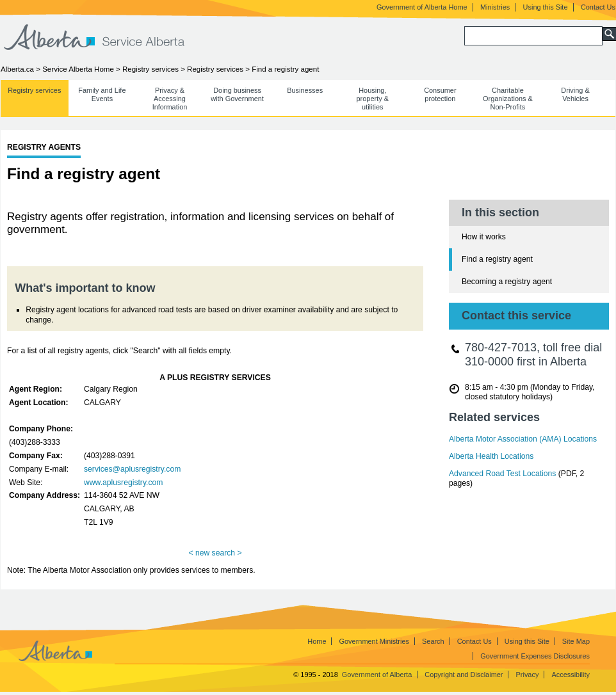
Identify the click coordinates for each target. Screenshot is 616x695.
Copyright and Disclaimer (464, 675)
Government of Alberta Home (422, 7)
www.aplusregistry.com (123, 483)
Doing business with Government (237, 94)
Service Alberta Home (78, 69)
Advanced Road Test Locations (502, 474)
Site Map (576, 641)
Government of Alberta (377, 675)
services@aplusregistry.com (132, 469)
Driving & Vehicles (575, 94)
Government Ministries (374, 641)
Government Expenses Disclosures (535, 656)
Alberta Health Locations (491, 456)
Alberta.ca (17, 69)
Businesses (305, 90)
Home (317, 641)
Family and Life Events (102, 94)
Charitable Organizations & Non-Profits (508, 99)
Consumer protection (440, 94)
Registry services (150, 69)
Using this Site (546, 7)
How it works (484, 237)
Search (433, 641)
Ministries (495, 7)
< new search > (215, 553)
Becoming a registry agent (507, 282)
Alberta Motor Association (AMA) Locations (523, 439)
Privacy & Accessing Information (170, 99)
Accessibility (571, 675)
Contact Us (598, 7)
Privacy (528, 675)
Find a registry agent (497, 259)
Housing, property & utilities (373, 99)
